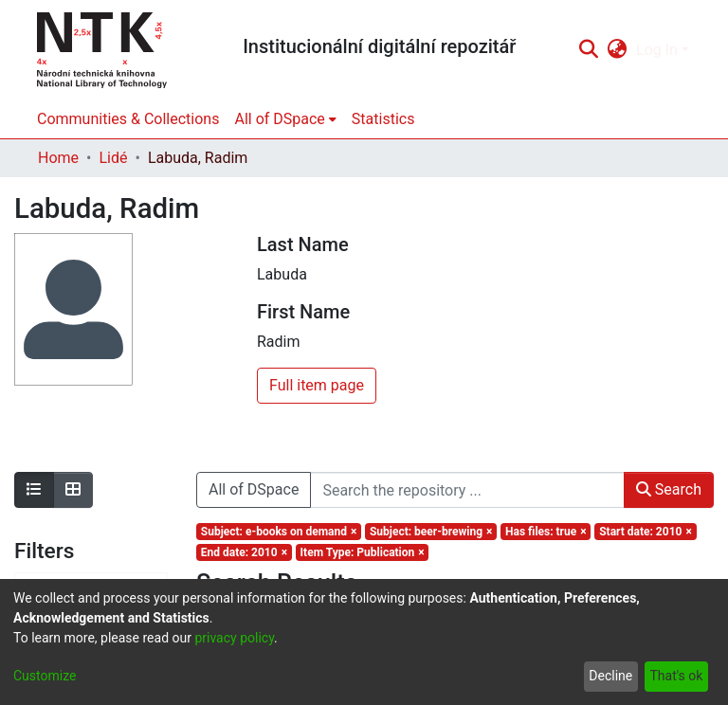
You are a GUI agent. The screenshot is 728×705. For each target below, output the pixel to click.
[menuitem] (618, 50)
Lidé (113, 158)
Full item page (317, 385)
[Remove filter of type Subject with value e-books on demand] (279, 532)
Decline (610, 676)
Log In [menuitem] (657, 50)
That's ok (676, 676)
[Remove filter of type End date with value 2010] (244, 552)
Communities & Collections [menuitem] (128, 119)
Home (58, 158)
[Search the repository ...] (467, 490)
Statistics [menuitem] (383, 119)
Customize (45, 676)
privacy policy (234, 638)
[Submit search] (588, 50)
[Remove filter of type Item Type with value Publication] (363, 552)
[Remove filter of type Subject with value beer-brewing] (431, 532)
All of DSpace (254, 489)
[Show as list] (34, 490)
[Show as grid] (73, 490)
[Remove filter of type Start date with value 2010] (645, 532)
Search (669, 489)
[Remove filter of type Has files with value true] (546, 532)
